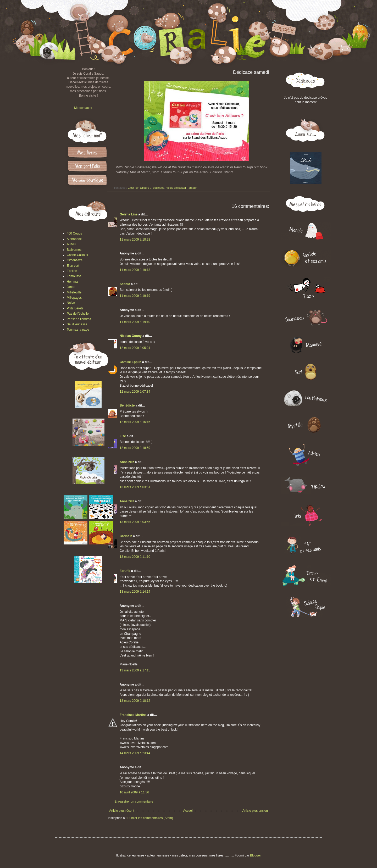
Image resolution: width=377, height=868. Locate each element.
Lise (123, 436)
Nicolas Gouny (131, 336)
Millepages (74, 298)
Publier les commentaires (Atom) (150, 818)
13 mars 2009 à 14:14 (135, 592)
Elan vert (73, 266)
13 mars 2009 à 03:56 (135, 522)
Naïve (71, 303)
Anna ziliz (127, 462)
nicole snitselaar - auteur (181, 188)
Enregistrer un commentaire (134, 802)
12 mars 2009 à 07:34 (135, 392)
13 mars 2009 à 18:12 (135, 701)
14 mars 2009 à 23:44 (135, 753)
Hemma (72, 282)
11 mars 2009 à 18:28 (135, 240)
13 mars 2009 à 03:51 (135, 487)
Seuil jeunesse (77, 324)
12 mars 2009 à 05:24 (135, 348)
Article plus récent (122, 811)
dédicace (159, 188)
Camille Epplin (131, 362)
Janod (71, 287)
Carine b (126, 536)
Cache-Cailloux (77, 255)
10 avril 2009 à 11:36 (134, 792)
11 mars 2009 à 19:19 (135, 296)
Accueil (188, 811)
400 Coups (74, 233)
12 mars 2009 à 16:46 (135, 422)
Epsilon (72, 271)
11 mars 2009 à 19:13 (135, 270)
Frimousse (74, 276)
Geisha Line (129, 214)
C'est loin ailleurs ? (140, 188)
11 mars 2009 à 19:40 (135, 322)
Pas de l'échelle (78, 314)
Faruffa (125, 571)
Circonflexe (75, 260)
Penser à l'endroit (79, 319)
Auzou (71, 244)
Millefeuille (74, 292)
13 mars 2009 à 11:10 (135, 557)
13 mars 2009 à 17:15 (135, 670)
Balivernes (74, 250)
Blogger (255, 855)
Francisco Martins (133, 715)
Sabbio (125, 284)
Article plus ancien (255, 811)
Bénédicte (127, 405)
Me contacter (83, 108)
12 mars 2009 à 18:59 (135, 448)
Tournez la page (78, 330)
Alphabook (74, 239)
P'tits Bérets (75, 308)
